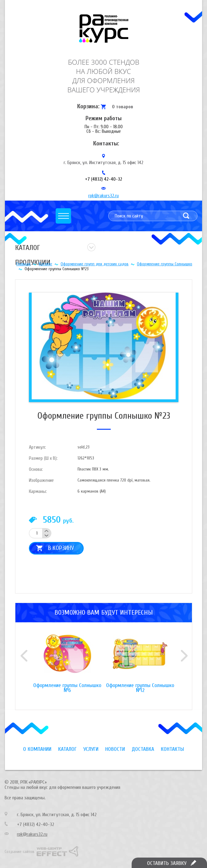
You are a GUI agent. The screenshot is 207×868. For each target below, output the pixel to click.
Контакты (172, 749)
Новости (115, 749)
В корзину (61, 548)
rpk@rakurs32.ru (103, 196)
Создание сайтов (20, 852)
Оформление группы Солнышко (165, 264)
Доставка (143, 749)
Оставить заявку (167, 863)
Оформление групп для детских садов (95, 264)
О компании (37, 749)
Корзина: (88, 106)
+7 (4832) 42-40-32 (103, 179)
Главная (23, 264)
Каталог (46, 264)
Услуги (91, 749)
